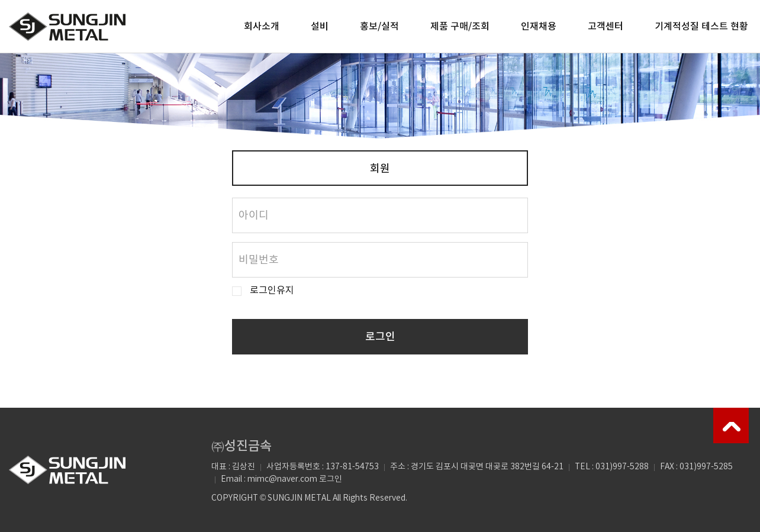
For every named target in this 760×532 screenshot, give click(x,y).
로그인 (380, 337)
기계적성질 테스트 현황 (701, 27)
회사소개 (262, 27)
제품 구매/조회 (460, 27)
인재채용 (539, 27)
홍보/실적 (379, 27)
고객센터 (606, 27)
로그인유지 (272, 291)
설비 (320, 27)
